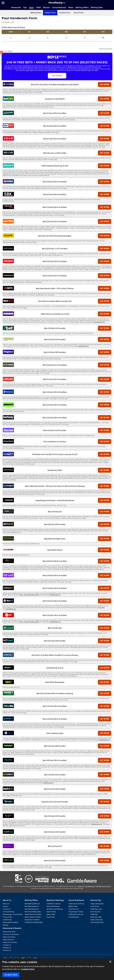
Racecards (16, 7)
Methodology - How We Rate (13, 914)
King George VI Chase (76, 912)
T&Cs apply (101, 608)
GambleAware (90, 886)
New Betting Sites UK (32, 909)
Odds (38, 7)
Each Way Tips (95, 912)
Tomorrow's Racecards (11, 934)
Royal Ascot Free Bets (32, 920)
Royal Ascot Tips (96, 917)
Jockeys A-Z (7, 948)
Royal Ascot (51, 917)
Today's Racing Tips (97, 904)
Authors (6, 906)
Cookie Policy (7, 920)
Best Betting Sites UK (32, 906)
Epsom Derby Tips (97, 920)
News (71, 7)
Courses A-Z (7, 945)
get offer (105, 84)
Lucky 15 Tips (95, 906)
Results (46, 7)
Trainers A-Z (7, 950)
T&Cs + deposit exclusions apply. (29, 595)
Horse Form (79, 13)
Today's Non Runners (10, 942)
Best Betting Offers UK (32, 904)
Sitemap (6, 925)
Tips (25, 7)
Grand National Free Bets (33, 914)
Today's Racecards (9, 932)
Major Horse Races (9, 937)
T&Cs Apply (105, 67)
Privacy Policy (8, 917)
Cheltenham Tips (96, 909)
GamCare (81, 886)
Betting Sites (97, 7)
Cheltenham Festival (54, 904)
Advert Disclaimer (106, 49)
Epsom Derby (51, 912)
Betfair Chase (73, 906)
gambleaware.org (83, 346)
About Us (6, 904)
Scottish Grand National (55, 909)
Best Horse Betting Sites (33, 912)
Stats (31, 7)
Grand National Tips (97, 922)
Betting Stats (36, 13)
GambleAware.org (99, 322)
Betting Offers (82, 7)
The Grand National (53, 906)
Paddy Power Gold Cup (76, 904)
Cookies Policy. (28, 969)
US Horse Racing (8, 912)
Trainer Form (50, 13)
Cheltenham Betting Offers (34, 922)
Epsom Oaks (51, 914)
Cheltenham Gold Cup (76, 914)
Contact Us (7, 909)
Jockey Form (65, 13)
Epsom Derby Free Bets (33, 917)
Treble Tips (94, 914)
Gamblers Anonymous (103, 886)
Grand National (59, 7)
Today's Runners (8, 940)
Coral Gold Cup (74, 909)
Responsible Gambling (10, 922)
